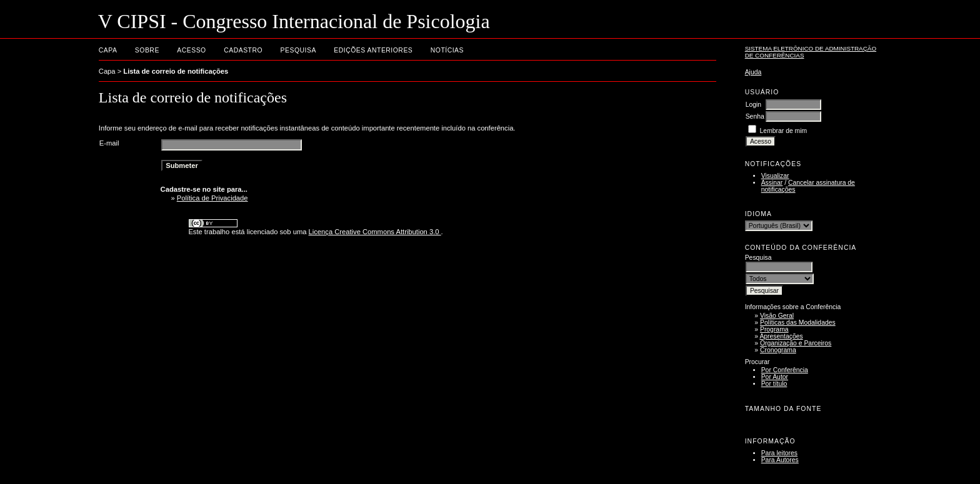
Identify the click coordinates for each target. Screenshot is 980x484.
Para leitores (779, 453)
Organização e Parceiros (796, 343)
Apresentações (781, 336)
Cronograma (778, 350)
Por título (774, 384)
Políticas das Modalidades (798, 323)
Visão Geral (777, 316)
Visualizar (775, 176)
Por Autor (775, 377)
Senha (755, 116)
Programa (774, 329)
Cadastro (243, 50)
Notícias (447, 50)
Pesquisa (298, 50)
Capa (108, 50)
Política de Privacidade (212, 198)
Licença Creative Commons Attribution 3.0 (375, 232)
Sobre (147, 50)
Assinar (772, 183)
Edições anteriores (373, 50)
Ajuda (753, 72)
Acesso (191, 50)
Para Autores (780, 460)
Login (753, 105)
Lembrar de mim (784, 131)
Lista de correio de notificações (176, 71)
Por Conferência (785, 370)
